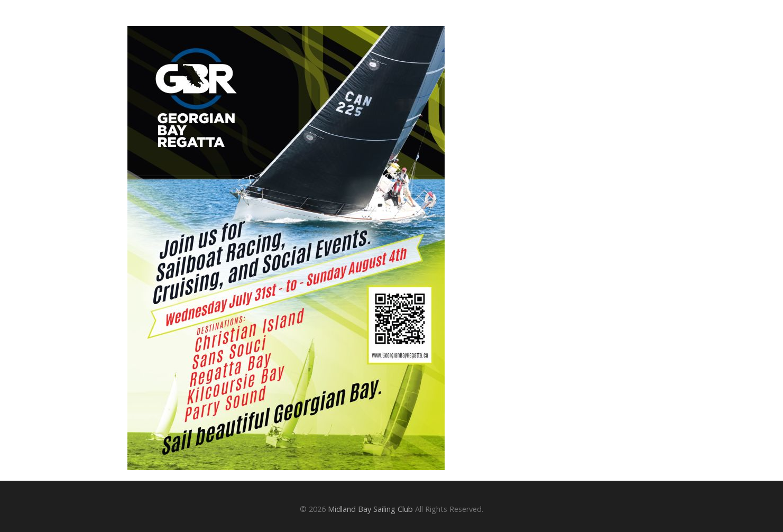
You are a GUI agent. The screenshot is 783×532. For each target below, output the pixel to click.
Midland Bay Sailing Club (370, 509)
